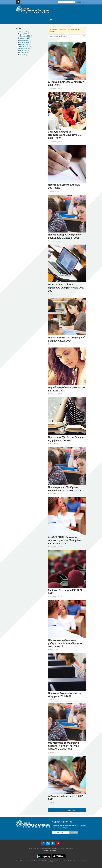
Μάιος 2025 (22, 55)
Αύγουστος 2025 (24, 49)
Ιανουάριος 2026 (24, 38)
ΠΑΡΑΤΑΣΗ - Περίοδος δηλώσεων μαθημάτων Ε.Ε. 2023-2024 (67, 288)
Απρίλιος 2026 (23, 32)
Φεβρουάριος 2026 (24, 36)
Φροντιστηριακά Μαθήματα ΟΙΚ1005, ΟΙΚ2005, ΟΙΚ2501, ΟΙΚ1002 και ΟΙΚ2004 (64, 746)
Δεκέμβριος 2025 (24, 40)
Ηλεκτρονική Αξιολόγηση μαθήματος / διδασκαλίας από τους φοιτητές (65, 643)
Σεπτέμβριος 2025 (24, 46)
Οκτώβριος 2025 (24, 44)
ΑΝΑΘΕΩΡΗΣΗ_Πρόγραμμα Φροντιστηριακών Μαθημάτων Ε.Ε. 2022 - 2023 (65, 540)
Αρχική (46, 851)
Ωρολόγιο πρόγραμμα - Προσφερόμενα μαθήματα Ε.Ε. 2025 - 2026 (65, 135)
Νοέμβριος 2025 (24, 42)
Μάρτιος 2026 (23, 34)
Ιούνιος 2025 (22, 53)
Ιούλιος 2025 (22, 51)
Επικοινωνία (53, 851)
